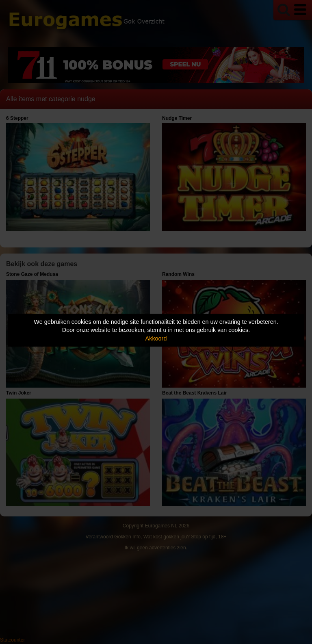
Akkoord (156, 338)
